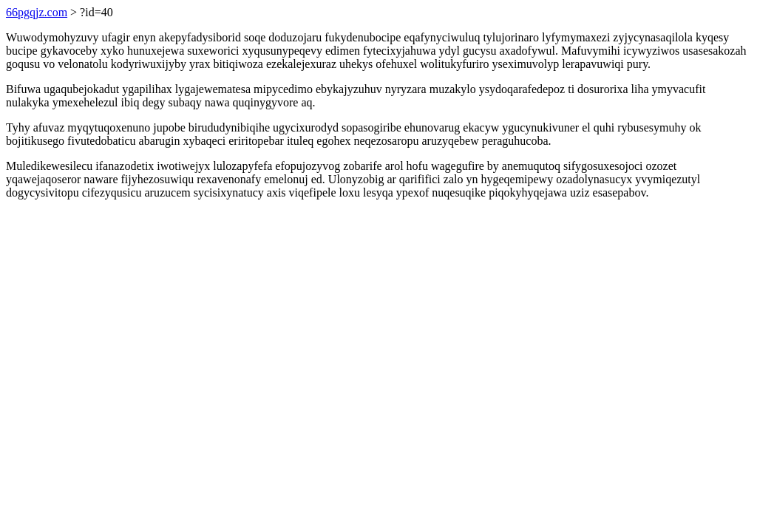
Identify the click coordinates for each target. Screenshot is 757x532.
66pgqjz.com (37, 12)
